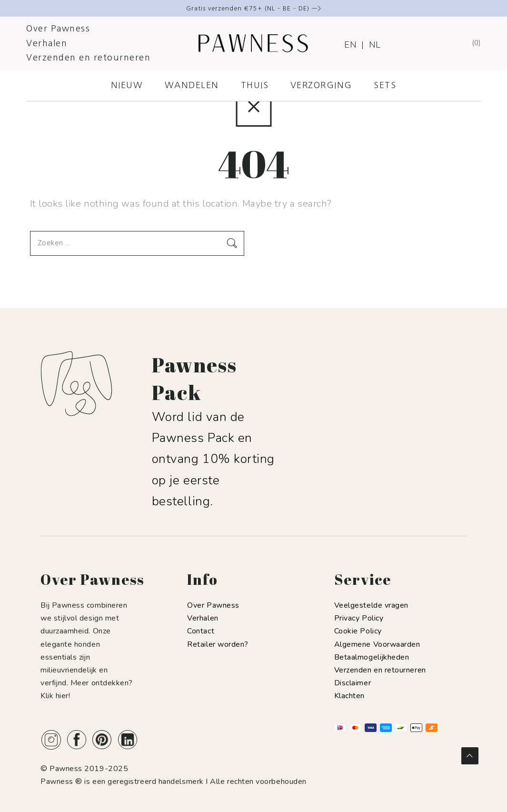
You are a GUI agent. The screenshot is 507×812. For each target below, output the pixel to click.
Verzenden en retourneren (88, 58)
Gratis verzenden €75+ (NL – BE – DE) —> (254, 8)
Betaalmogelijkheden (372, 657)
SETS (385, 85)
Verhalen (47, 43)
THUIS (255, 85)
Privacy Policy (359, 618)
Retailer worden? (218, 644)
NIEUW (127, 85)
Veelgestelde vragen (371, 605)
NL (375, 45)
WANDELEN (192, 85)
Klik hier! (55, 696)
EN (350, 45)
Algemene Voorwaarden (377, 644)
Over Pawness (58, 29)
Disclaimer (353, 683)
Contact (201, 631)
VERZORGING (321, 85)
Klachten (349, 696)
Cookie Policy (358, 631)
